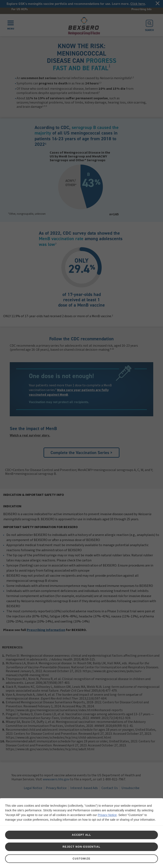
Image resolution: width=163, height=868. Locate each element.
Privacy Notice (107, 815)
